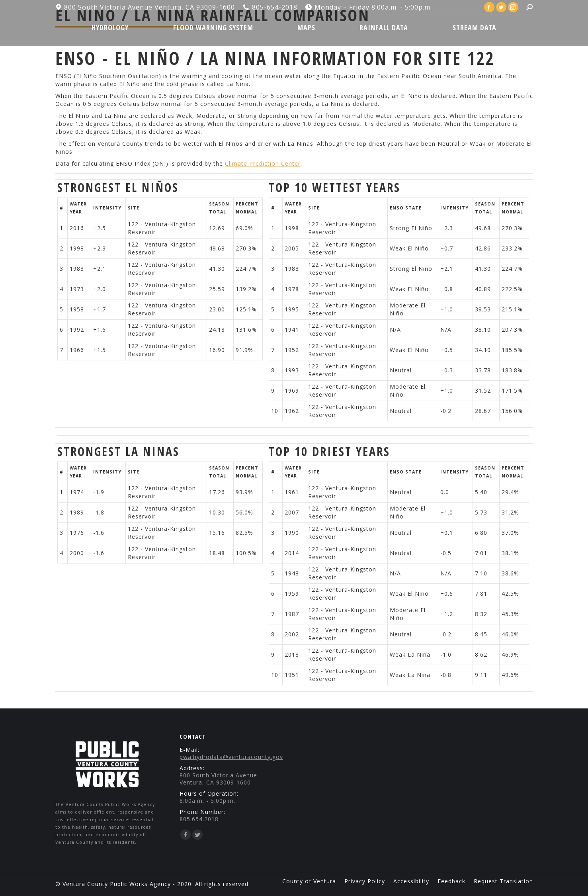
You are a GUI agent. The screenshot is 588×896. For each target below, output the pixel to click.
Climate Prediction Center (263, 163)
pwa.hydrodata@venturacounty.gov (231, 757)
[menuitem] (110, 27)
